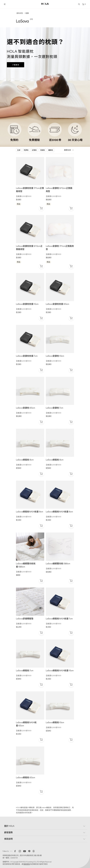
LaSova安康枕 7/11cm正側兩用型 (60, 248)
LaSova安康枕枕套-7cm (27, 356)
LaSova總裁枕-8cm (55, 460)
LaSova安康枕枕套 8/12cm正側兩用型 (29, 248)
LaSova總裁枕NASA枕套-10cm (60, 671)
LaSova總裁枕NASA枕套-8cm (59, 512)
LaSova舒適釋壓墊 (25, 619)
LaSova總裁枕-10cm (55, 722)
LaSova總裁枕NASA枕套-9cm (30, 512)
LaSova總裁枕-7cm (25, 671)
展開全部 (69, 150)
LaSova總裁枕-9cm (25, 460)
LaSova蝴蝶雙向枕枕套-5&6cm (26, 565)
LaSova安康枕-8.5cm (26, 408)
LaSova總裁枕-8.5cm (26, 778)
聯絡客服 (27, 864)
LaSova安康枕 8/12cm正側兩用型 (59, 190)
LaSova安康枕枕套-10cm (27, 304)
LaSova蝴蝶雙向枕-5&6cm (58, 564)
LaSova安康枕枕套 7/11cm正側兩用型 (30, 190)
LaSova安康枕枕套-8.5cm (57, 304)
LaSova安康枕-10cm (55, 356)
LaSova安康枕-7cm (55, 408)
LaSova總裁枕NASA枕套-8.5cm (26, 724)
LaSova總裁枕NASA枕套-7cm (59, 619)
